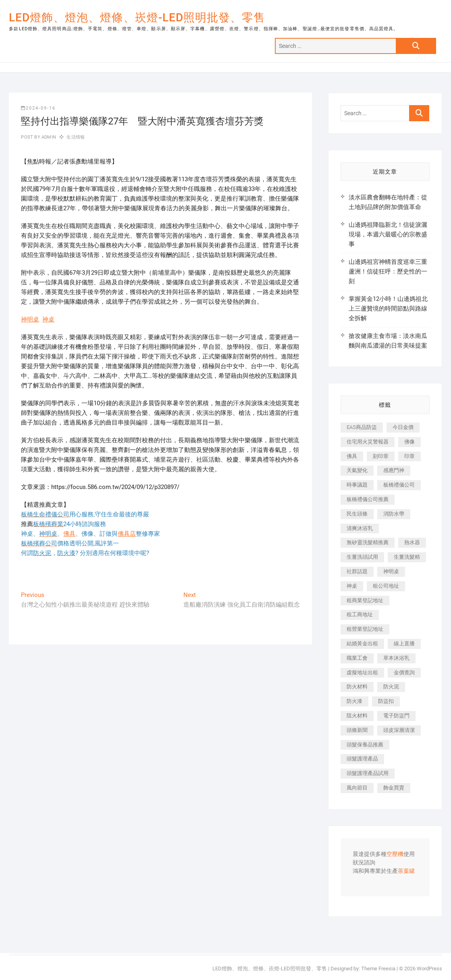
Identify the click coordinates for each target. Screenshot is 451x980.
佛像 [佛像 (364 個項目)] (409, 442)
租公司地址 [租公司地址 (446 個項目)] (386, 586)
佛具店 (127, 534)
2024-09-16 (38, 108)
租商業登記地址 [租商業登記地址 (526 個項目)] (365, 600)
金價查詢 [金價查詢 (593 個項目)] (404, 672)
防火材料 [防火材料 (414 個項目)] (357, 687)
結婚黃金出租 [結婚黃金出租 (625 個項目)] (362, 643)
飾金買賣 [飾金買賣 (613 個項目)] (394, 788)
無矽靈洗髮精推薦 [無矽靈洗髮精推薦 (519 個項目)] (368, 542)
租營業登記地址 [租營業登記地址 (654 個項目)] (365, 629)
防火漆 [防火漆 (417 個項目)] (354, 701)
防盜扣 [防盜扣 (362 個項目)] (386, 701)
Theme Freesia (378, 969)
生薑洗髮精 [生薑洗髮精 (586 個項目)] (407, 557)
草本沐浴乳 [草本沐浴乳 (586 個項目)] (396, 658)
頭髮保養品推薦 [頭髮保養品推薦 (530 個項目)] (365, 745)
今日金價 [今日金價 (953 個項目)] (403, 427)
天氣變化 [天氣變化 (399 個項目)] (357, 470)
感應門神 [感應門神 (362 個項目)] (394, 470)
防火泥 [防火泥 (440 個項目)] (391, 687)
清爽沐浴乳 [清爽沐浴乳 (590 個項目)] (360, 528)
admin (48, 137)
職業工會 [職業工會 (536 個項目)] (357, 658)
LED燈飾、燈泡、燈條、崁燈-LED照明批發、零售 (137, 18)
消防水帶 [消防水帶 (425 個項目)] (394, 514)
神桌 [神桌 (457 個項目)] (352, 586)
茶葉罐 (406, 871)
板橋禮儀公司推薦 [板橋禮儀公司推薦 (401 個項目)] (368, 499)
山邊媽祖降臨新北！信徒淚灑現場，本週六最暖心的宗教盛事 (388, 234)
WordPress (429, 969)
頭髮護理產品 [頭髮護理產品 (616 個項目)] (362, 759)
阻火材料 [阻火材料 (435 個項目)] (357, 716)
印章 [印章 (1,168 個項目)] (409, 456)
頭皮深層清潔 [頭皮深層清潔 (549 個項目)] (399, 730)
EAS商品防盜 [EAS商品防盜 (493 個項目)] (362, 427)
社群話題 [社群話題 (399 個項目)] (357, 571)
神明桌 (30, 319)
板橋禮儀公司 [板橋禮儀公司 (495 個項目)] (399, 485)
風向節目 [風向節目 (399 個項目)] (357, 788)
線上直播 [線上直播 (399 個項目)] (404, 643)
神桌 (48, 319)
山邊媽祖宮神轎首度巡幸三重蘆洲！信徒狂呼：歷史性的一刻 (388, 271)
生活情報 (76, 137)
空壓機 (395, 854)
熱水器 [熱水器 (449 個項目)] (412, 542)
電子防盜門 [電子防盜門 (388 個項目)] (396, 716)
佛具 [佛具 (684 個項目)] (352, 456)
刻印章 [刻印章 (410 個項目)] (381, 456)
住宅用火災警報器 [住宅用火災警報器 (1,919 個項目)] (368, 442)
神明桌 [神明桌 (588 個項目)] (391, 571)
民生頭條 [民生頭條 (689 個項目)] (357, 514)
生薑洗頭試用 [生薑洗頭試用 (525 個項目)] (362, 557)
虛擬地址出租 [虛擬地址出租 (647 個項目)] (362, 672)
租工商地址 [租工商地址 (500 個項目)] (360, 614)
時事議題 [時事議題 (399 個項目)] (357, 485)
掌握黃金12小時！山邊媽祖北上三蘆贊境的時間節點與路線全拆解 (388, 309)
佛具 (69, 534)
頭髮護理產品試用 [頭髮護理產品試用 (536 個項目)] (368, 773)
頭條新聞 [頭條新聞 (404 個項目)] (357, 730)
